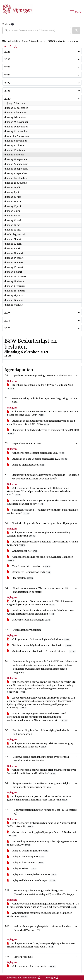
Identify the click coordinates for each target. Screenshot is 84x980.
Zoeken (6, 24)
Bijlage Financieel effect (26, 465)
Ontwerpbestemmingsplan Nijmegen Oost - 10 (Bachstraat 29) (42, 834)
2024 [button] (7, 67)
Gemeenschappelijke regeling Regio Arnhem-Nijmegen (40, 559)
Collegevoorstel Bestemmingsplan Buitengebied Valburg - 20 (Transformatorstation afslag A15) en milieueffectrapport (43, 905)
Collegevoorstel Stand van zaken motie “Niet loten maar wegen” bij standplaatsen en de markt (40, 603)
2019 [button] (7, 313)
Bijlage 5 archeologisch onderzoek (32, 875)
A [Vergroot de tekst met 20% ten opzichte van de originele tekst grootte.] (10, 46)
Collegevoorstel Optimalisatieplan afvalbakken (39, 639)
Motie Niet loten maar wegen (29, 620)
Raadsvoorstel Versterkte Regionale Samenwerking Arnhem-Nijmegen (43, 543)
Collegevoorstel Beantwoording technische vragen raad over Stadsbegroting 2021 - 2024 (43, 413)
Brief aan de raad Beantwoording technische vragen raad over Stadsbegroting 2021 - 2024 (41, 423)
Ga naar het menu (1, 2)
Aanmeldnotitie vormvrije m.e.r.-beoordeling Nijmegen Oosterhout (40, 915)
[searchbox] (37, 30)
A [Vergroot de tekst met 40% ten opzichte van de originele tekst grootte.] (16, 46)
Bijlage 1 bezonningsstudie (28, 851)
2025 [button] (7, 59)
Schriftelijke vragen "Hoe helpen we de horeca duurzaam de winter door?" (42, 512)
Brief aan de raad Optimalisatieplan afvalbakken (40, 645)
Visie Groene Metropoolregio (29, 566)
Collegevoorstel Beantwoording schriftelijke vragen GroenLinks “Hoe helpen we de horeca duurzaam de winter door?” (39, 491)
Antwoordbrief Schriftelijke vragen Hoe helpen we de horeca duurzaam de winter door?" (43, 502)
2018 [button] (7, 321)
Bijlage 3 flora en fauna (26, 863)
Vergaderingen (38, 41)
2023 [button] (7, 75)
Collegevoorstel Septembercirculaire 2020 (36, 453)
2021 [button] (7, 91)
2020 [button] (7, 99)
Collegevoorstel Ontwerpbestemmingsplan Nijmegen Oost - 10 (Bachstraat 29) (42, 825)
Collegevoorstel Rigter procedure (32, 966)
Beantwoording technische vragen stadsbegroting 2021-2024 (43, 432)
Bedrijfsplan (20, 578)
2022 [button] (7, 83)
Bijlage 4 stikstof (22, 869)
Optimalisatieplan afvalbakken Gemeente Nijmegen (42, 651)
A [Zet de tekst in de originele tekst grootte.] (5, 46)
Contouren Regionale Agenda (29, 572)
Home (25, 41)
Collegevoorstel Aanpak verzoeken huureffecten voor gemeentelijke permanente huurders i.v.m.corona (39, 798)
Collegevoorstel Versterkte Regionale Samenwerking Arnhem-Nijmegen (39, 534)
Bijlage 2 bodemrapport (26, 857)
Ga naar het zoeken (0, 2)
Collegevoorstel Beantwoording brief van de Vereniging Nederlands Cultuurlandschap (40, 745)
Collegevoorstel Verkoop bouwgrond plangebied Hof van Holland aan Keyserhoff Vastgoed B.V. (41, 945)
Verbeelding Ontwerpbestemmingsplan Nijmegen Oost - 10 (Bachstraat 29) (42, 843)
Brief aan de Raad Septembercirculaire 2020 (38, 459)
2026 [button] (7, 52)
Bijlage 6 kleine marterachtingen (32, 880)
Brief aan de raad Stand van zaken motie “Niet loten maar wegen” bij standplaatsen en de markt (41, 612)
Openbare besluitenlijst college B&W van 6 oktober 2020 (40, 387)
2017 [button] (7, 328)
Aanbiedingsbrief (23, 551)
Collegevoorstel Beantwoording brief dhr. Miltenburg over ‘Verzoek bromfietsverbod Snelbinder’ (42, 772)
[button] (76, 30)
